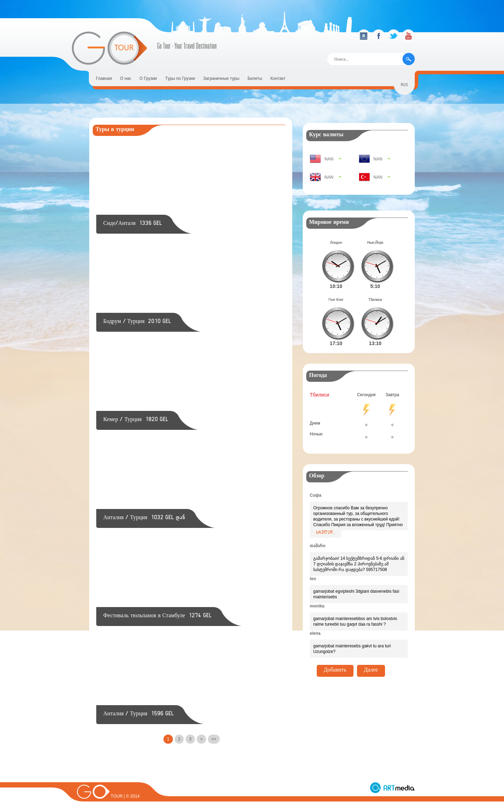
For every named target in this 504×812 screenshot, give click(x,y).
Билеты (255, 78)
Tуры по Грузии (180, 78)
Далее (371, 660)
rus (404, 86)
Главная (104, 78)
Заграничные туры (221, 78)
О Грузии (148, 78)
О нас (126, 78)
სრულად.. (325, 522)
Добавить (335, 660)
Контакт (278, 78)
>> (214, 739)
